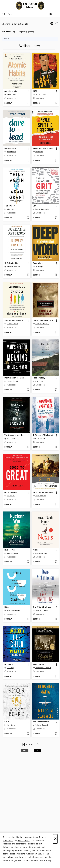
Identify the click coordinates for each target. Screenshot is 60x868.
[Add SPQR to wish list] (28, 734)
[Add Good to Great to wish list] (28, 504)
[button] (51, 24)
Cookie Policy (45, 860)
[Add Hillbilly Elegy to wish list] (56, 390)
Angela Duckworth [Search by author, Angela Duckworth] (42, 209)
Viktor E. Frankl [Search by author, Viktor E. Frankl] (12, 381)
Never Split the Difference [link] (44, 149)
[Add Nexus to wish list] (56, 562)
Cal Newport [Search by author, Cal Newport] (40, 267)
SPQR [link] (7, 722)
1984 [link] (35, 91)
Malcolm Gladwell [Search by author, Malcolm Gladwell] (13, 610)
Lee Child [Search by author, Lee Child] (10, 668)
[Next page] (38, 745)
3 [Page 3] (29, 744)
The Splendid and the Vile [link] (16, 435)
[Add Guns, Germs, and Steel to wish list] (56, 504)
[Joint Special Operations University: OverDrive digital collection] (30, 6)
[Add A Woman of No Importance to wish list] (56, 447)
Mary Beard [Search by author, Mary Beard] (11, 725)
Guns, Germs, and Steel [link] (43, 493)
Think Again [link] (10, 206)
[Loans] (50, 15)
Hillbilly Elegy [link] (39, 378)
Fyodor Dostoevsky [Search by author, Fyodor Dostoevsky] (42, 324)
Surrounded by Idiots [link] (14, 321)
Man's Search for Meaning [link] (16, 378)
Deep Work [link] (38, 263)
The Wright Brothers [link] (42, 607)
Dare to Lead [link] (10, 149)
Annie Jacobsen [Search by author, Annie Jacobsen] (12, 553)
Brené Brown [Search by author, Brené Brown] (11, 152)
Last (37, 751)
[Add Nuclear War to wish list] (28, 562)
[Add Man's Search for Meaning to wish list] (28, 390)
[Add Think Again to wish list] (28, 218)
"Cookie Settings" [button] (34, 854)
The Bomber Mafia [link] (41, 722)
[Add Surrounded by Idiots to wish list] (28, 332)
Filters (7, 39)
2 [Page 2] (26, 744)
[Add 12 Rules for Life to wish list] (28, 275)
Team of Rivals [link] (39, 665)
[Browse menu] (56, 14)
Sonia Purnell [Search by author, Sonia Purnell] (40, 439)
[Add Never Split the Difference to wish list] (56, 161)
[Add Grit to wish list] (56, 218)
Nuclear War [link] (10, 550)
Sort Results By (9, 32)
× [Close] (55, 839)
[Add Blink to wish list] (28, 619)
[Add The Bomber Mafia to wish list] (56, 734)
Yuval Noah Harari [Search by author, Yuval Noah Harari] (42, 553)
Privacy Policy (24, 841)
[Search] (4, 14)
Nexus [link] (36, 550)
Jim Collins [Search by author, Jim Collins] (11, 496)
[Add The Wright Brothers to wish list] (56, 619)
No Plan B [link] (9, 665)
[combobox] (25, 14)
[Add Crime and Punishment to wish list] (56, 332)
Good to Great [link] (11, 493)
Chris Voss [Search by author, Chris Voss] (39, 152)
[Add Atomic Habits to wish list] (28, 103)
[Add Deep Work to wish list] (56, 275)
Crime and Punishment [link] (43, 321)
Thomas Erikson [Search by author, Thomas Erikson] (12, 324)
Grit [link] (34, 206)
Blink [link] (7, 607)
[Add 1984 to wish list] (56, 103)
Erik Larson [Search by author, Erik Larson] (11, 439)
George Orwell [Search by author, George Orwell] (40, 95)
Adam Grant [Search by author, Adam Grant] (11, 209)
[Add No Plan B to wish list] (28, 676)
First (25, 751)
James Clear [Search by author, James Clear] (11, 95)
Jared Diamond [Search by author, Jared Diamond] (41, 496)
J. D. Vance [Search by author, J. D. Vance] (39, 381)
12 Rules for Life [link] (11, 263)
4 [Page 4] (32, 744)
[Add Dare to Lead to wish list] (28, 161)
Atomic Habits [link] (11, 91)
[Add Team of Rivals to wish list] (56, 676)
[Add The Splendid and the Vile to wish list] (28, 447)
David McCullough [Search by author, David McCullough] (42, 610)
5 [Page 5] (35, 744)
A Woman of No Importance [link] (44, 435)
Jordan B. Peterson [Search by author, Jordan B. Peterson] (13, 267)
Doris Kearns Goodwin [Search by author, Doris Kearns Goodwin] (43, 668)
